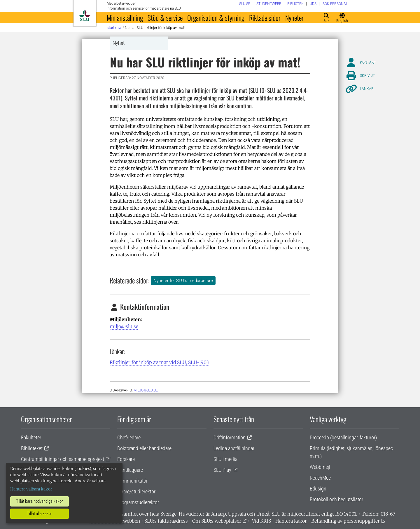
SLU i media (225, 459)
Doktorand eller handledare (144, 448)
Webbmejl (320, 467)
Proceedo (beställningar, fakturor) (343, 437)
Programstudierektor (138, 502)
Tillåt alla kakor (40, 514)
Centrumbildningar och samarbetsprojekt (63, 459)
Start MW (114, 28)
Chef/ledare (129, 437)
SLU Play (222, 470)
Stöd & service (165, 18)
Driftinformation (230, 437)
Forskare (126, 459)
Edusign (318, 489)
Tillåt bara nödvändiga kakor (40, 501)
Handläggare (130, 470)
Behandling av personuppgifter (345, 521)
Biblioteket (32, 448)
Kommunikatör (132, 481)
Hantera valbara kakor (31, 489)
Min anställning (125, 18)
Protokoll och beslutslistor (336, 499)
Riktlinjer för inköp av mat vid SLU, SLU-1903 (159, 362)
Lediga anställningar (234, 448)
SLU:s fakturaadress (166, 521)
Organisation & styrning (216, 18)
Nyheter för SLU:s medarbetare (183, 281)
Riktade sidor (265, 18)
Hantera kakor (291, 521)
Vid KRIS (261, 521)
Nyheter (294, 18)
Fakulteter (31, 437)
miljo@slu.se (124, 326)
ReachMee (320, 478)
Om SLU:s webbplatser (217, 521)
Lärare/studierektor (136, 491)
